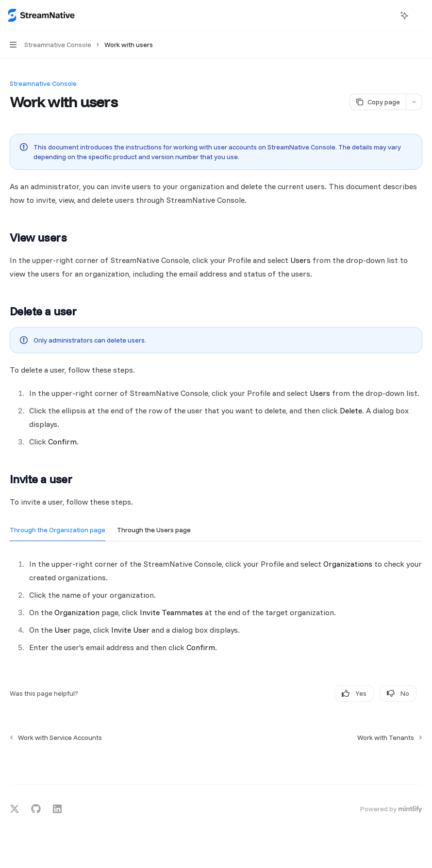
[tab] (58, 529)
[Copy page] (378, 102)
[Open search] (386, 16)
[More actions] (419, 16)
